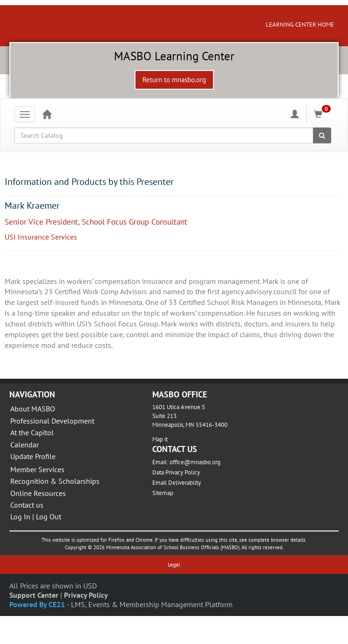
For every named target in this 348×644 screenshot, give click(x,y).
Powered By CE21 (38, 604)
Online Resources (38, 493)
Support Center (34, 595)
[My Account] (295, 114)
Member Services (37, 469)
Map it (160, 439)
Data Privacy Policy (176, 472)
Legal (174, 564)
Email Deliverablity (177, 483)
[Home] (47, 114)
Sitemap (163, 493)
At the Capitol (32, 432)
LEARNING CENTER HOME (300, 25)
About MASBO (33, 409)
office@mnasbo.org (195, 462)
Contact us (27, 505)
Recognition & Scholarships (55, 481)
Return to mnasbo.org (174, 80)
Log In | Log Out (36, 517)
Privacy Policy (86, 595)
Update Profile (33, 456)
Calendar (25, 445)
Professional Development (52, 421)
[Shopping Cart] (324, 114)
